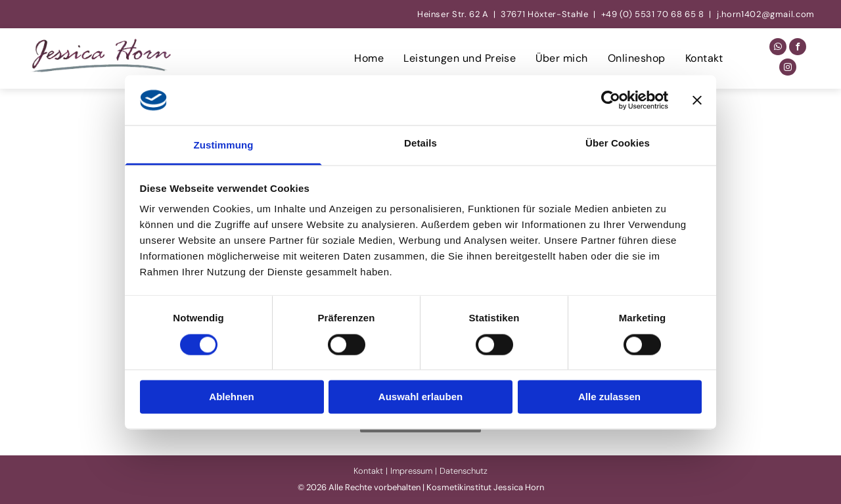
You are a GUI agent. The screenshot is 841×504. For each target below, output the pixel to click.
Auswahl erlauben (420, 397)
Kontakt (368, 471)
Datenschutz (464, 471)
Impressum (411, 471)
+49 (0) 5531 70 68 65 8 (653, 14)
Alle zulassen (609, 397)
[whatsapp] (778, 48)
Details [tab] (420, 144)
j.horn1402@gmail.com (766, 14)
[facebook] (798, 48)
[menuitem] (369, 58)
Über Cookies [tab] (618, 144)
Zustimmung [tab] (224, 146)
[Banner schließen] (697, 100)
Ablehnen (231, 397)
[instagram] (788, 69)
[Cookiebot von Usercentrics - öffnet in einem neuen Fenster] (611, 100)
